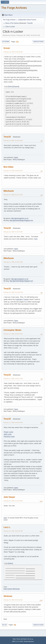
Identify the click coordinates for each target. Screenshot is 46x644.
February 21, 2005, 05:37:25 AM (13, 232)
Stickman (8, 596)
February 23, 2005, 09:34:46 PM (13, 531)
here (36, 239)
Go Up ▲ (30, 639)
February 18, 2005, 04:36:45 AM (13, 52)
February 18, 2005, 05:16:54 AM (13, 140)
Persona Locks (9, 437)
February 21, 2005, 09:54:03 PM (13, 423)
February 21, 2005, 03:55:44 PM (13, 334)
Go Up (4, 625)
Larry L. (7, 527)
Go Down (6, 42)
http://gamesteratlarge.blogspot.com (21, 220)
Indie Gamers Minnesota (12, 589)
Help (14, 639)
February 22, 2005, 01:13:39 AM (13, 501)
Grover (7, 48)
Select (10, 87)
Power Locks (8, 432)
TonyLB (30, 23)
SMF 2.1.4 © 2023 (18, 641)
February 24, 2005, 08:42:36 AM (13, 600)
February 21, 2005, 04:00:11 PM (13, 379)
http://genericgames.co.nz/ (20, 218)
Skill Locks (8, 434)
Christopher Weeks (12, 330)
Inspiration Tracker (22, 299)
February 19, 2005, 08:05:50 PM (13, 171)
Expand (16, 87)
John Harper (9, 497)
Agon (5, 518)
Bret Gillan (9, 167)
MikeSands (9, 191)
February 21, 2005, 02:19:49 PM (13, 292)
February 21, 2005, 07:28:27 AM (13, 262)
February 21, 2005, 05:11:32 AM (13, 195)
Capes (16, 157)
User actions (38, 42)
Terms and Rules (22, 639)
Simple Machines (29, 641)
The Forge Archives (14, 8)
